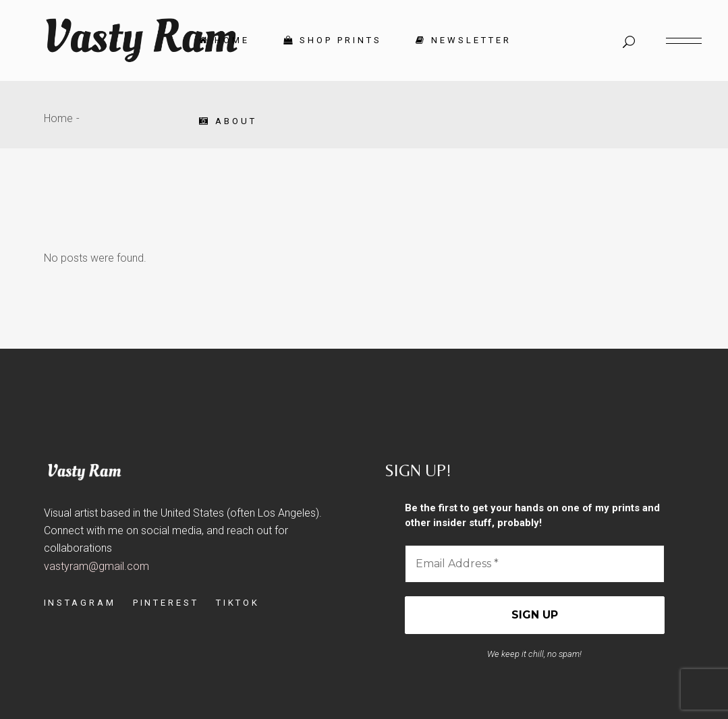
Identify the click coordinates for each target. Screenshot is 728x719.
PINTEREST (166, 603)
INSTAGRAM (80, 603)
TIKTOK (238, 603)
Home (58, 118)
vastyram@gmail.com (96, 566)
